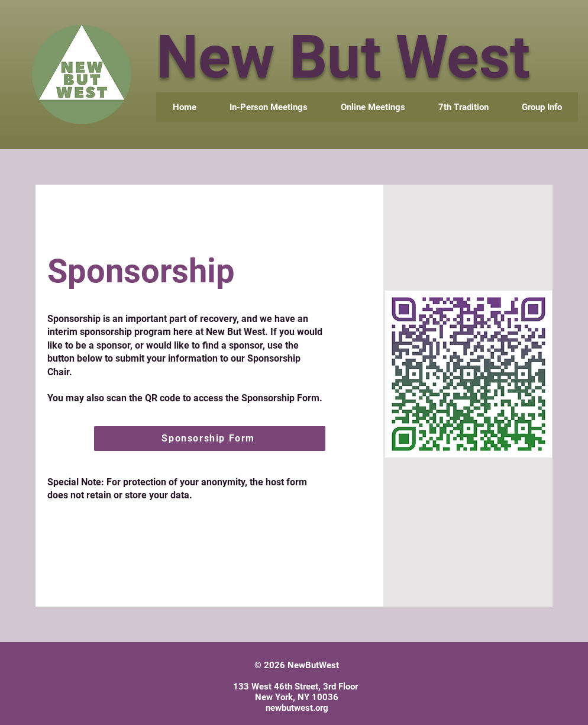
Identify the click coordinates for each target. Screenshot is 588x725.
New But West (343, 57)
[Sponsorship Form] (210, 439)
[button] (541, 107)
